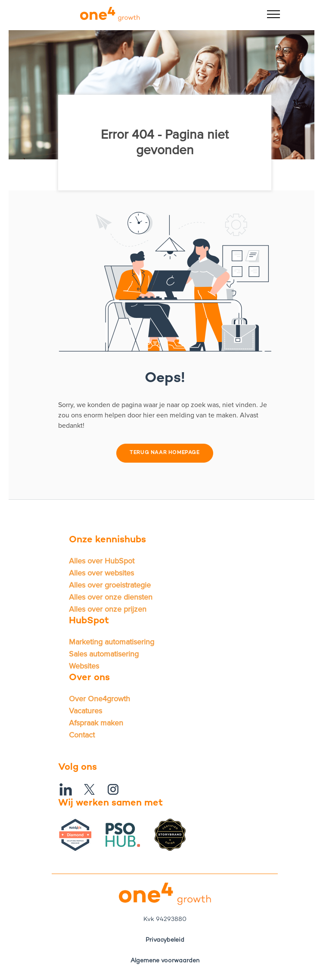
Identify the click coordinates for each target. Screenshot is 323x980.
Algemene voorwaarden (165, 961)
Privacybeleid (165, 940)
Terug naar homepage (165, 453)
